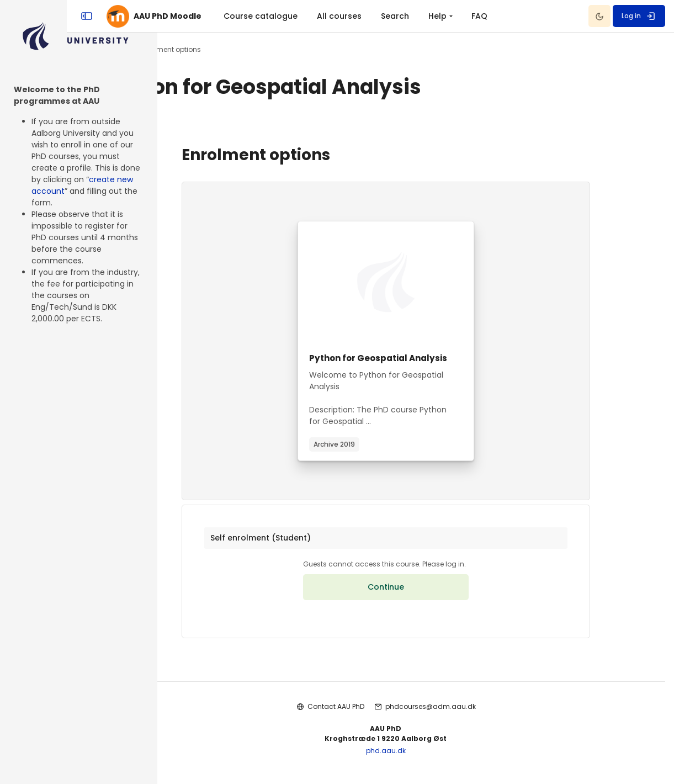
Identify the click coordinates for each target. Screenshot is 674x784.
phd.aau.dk (416, 757)
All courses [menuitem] (430, 16)
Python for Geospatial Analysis (412, 358)
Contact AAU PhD (366, 713)
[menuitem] (522, 16)
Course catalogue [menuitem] (351, 16)
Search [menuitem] (485, 16)
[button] (416, 541)
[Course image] (416, 282)
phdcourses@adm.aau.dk (461, 713)
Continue (416, 594)
